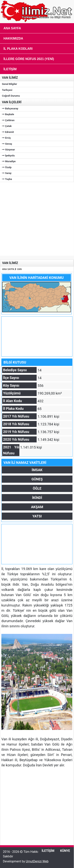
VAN (19, 269)
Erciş (6, 138)
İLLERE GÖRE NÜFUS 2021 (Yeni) (29, 59)
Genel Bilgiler (9, 84)
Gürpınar (8, 150)
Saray (7, 173)
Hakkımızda (13, 38)
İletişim (10, 69)
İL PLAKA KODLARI (18, 49)
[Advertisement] (36, 218)
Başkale (8, 114)
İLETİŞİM (48, 851)
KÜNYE (65, 851)
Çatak (7, 126)
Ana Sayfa (12, 28)
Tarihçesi (7, 90)
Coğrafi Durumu (11, 96)
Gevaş (7, 144)
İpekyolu (8, 156)
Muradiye (9, 161)
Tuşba (7, 179)
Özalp (7, 167)
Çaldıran (8, 120)
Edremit (8, 132)
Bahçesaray (10, 108)
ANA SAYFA (8, 269)
